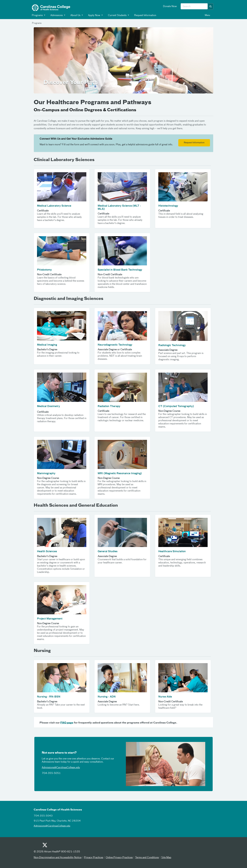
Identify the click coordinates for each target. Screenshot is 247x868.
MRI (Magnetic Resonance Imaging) (120, 474)
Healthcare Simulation (172, 552)
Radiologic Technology (172, 345)
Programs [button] (37, 15)
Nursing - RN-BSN (49, 697)
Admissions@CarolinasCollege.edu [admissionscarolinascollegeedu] (52, 826)
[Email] (75, 846)
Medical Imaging (47, 345)
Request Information (145, 15)
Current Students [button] (117, 15)
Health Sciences (47, 552)
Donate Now (170, 6)
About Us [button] (75, 15)
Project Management (50, 619)
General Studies (108, 552)
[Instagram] (60, 846)
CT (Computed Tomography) (176, 406)
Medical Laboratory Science (54, 206)
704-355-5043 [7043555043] (43, 816)
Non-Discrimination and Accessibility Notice (58, 858)
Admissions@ (49, 768)
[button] (211, 6)
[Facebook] (52, 846)
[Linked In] (68, 846)
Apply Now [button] (94, 15)
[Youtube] (37, 846)
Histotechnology (168, 206)
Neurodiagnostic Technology (115, 345)
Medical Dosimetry (49, 406)
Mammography (46, 474)
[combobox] (194, 6)
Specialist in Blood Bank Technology (120, 270)
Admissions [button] (57, 15)
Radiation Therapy (109, 406)
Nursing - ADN (107, 697)
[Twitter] (45, 845)
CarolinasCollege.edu (68, 768)
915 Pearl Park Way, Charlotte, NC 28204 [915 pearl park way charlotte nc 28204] (57, 821)
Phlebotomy (44, 270)
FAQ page (67, 723)
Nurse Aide (165, 697)
